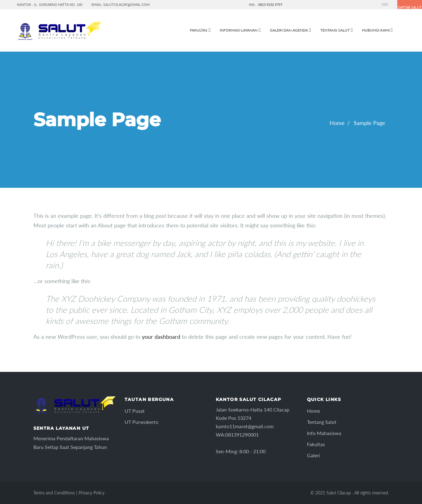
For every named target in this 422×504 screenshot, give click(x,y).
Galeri (313, 455)
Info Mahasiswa (324, 433)
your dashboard (161, 337)
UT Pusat (135, 411)
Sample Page (369, 123)
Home (337, 123)
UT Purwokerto (141, 422)
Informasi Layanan (239, 30)
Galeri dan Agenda (289, 30)
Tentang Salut (335, 30)
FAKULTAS (199, 30)
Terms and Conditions (54, 493)
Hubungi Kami (376, 30)
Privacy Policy (92, 493)
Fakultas (316, 444)
